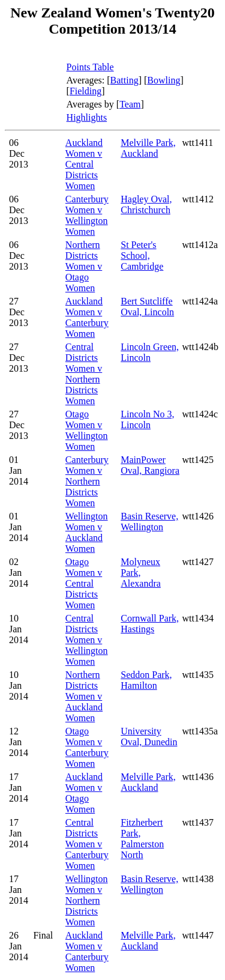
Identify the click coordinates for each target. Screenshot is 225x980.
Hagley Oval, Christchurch (146, 204)
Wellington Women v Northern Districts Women (87, 900)
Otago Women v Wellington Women (87, 430)
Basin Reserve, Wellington (149, 522)
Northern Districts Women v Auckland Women (84, 696)
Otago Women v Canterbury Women (87, 747)
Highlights (87, 117)
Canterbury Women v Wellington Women (87, 215)
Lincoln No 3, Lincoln (147, 419)
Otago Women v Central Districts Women (84, 583)
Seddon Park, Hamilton (146, 680)
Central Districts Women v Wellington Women (87, 640)
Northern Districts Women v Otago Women (84, 266)
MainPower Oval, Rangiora (150, 465)
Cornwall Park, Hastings (150, 624)
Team (130, 104)
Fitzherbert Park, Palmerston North (142, 839)
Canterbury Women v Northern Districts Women (87, 481)
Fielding (85, 91)
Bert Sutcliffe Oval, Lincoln (147, 307)
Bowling (163, 80)
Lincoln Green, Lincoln (150, 352)
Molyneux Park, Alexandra (141, 573)
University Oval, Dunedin (149, 737)
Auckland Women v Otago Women (84, 793)
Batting (124, 80)
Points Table (90, 67)
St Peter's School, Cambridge (142, 256)
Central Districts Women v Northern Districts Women (84, 374)
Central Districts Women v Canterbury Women (87, 844)
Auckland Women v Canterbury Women (87, 317)
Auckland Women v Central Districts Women (84, 164)
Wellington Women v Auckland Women (87, 532)
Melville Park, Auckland (148, 148)
